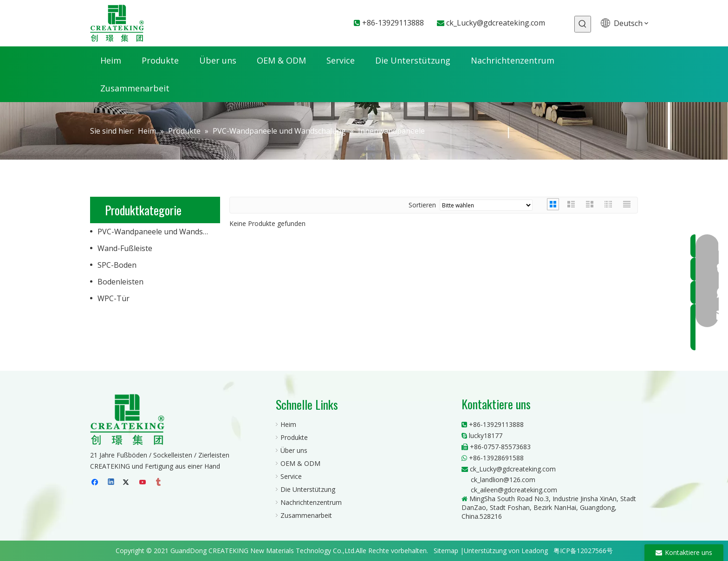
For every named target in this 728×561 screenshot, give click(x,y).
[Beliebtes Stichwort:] (583, 24)
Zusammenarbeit (306, 515)
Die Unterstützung (308, 489)
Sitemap (446, 551)
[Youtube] (143, 483)
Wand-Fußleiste (125, 248)
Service (291, 476)
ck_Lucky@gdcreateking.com (496, 23)
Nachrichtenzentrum (311, 502)
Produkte (294, 437)
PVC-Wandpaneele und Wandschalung (159, 232)
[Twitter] (127, 483)
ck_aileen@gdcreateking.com (514, 490)
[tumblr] (159, 483)
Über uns (294, 450)
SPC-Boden (117, 265)
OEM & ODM (300, 463)
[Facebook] (96, 483)
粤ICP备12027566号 (583, 551)
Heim (288, 424)
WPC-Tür (114, 298)
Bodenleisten (120, 282)
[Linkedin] (112, 483)
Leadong (535, 551)
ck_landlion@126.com (503, 480)
